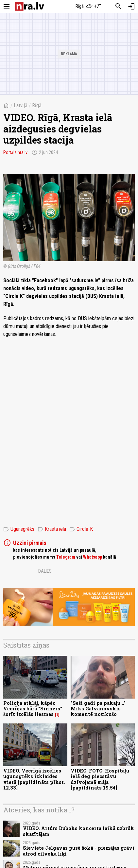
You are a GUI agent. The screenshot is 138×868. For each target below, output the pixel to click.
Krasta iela (52, 529)
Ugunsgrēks (19, 529)
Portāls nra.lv (15, 152)
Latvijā (21, 105)
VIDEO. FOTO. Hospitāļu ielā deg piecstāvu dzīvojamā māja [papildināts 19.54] (100, 779)
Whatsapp (93, 557)
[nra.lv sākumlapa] (29, 6)
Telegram (66, 557)
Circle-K (81, 529)
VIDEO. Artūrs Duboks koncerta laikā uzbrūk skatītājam (78, 831)
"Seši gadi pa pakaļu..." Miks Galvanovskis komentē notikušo (98, 709)
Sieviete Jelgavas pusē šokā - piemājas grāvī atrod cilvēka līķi (79, 851)
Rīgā (37, 105)
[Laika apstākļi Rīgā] (89, 7)
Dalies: (45, 571)
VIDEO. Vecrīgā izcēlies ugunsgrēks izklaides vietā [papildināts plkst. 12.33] (34, 779)
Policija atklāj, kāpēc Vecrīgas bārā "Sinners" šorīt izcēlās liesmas (33, 709)
